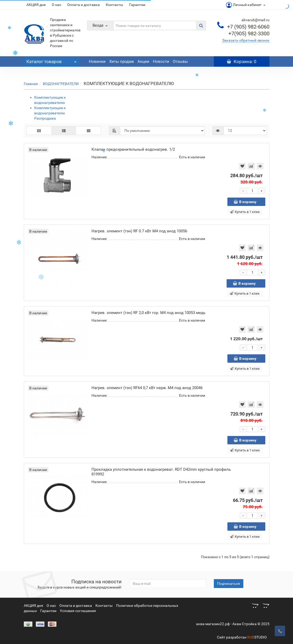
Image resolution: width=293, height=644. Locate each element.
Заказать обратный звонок (246, 40)
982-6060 (248, 27)
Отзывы (180, 61)
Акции (143, 61)
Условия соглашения (78, 611)
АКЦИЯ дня (36, 5)
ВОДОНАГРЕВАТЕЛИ (61, 84)
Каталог (52, 60)
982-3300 (249, 33)
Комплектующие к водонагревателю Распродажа (50, 113)
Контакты (114, 5)
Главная (31, 84)
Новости (161, 61)
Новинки (97, 61)
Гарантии (137, 5)
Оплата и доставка (84, 5)
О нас (56, 5)
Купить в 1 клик (245, 212)
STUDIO (257, 637)
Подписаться (229, 584)
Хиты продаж (122, 61)
